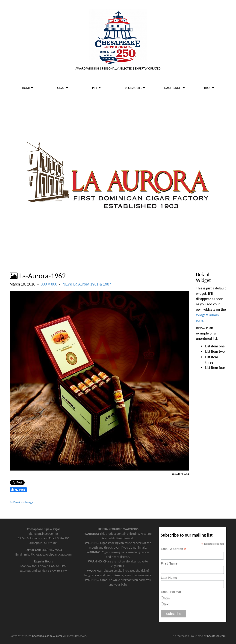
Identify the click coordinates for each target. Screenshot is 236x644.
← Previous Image (21, 502)
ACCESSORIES (135, 88)
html (167, 598)
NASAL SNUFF (174, 88)
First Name (169, 563)
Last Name (169, 578)
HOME (27, 88)
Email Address (173, 549)
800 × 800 (49, 284)
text (167, 604)
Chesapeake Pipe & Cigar (47, 636)
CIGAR (63, 88)
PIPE (96, 88)
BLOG (209, 88)
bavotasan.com (216, 636)
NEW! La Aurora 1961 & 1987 (87, 284)
